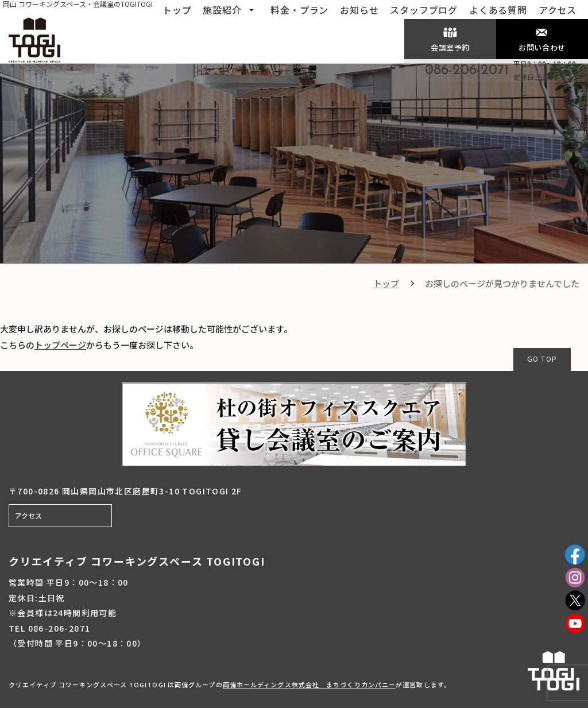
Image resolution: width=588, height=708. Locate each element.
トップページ (60, 345)
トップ (386, 283)
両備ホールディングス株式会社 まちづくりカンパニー (310, 684)
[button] (252, 9)
